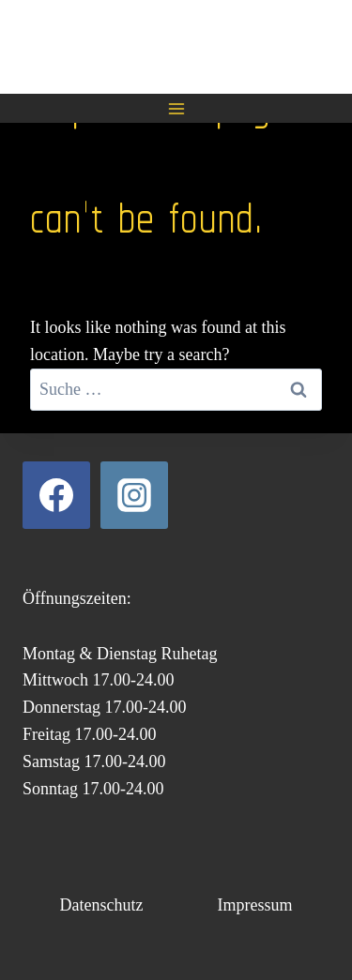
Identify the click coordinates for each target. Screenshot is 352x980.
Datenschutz (102, 905)
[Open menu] (176, 108)
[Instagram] (134, 495)
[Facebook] (56, 495)
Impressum (254, 905)
